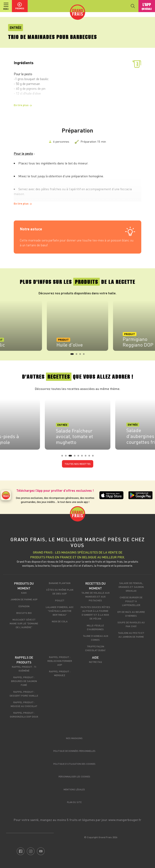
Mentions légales (74, 789)
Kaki (24, 593)
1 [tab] (72, 355)
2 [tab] (78, 355)
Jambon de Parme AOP (24, 599)
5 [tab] (80, 457)
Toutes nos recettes (78, 464)
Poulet (60, 600)
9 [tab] (94, 457)
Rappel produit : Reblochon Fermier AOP (60, 661)
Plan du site (74, 802)
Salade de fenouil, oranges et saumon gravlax (131, 587)
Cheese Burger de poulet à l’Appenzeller (131, 601)
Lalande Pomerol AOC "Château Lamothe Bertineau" (60, 611)
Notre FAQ (95, 662)
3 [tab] (81, 355)
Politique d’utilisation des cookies (74, 764)
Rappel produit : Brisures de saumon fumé (24, 681)
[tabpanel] (77, 326)
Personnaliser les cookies (74, 777)
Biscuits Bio (24, 613)
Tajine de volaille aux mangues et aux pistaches (95, 596)
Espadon (24, 606)
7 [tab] (87, 457)
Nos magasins (74, 738)
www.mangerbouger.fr (125, 820)
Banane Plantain (60, 583)
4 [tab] (85, 355)
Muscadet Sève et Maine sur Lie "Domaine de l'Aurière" (24, 623)
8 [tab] (90, 457)
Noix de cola (60, 621)
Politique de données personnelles (74, 751)
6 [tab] (83, 457)
